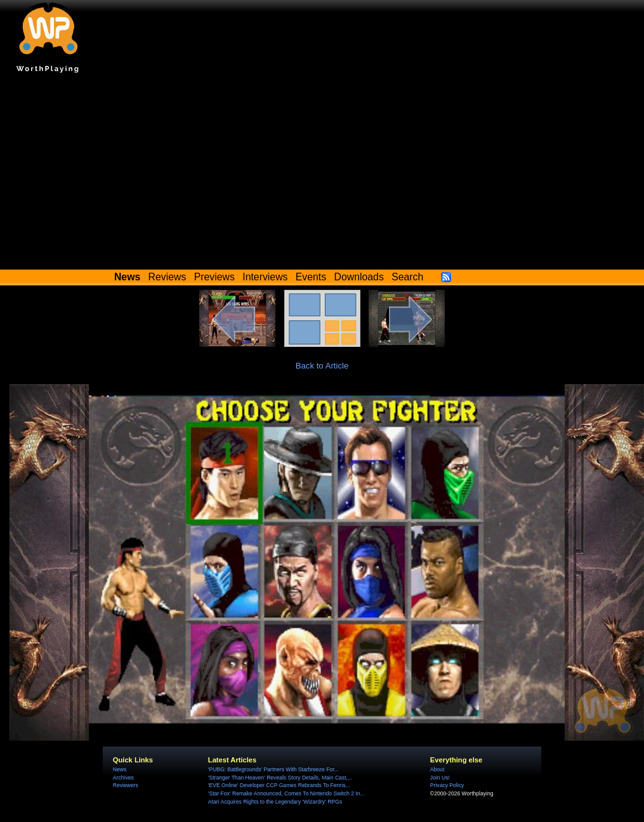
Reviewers (126, 785)
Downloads (359, 277)
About (437, 769)
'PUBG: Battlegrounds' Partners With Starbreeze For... (273, 769)
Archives (123, 778)
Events (311, 277)
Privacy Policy (447, 785)
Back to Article (322, 366)
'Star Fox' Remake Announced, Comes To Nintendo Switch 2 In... (286, 793)
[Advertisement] (322, 174)
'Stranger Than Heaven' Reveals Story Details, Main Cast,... (280, 778)
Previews (214, 277)
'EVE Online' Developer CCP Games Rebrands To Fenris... (279, 785)
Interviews (265, 277)
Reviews (168, 277)
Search (407, 277)
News (120, 769)
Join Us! (440, 778)
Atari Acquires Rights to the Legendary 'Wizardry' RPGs (275, 802)
